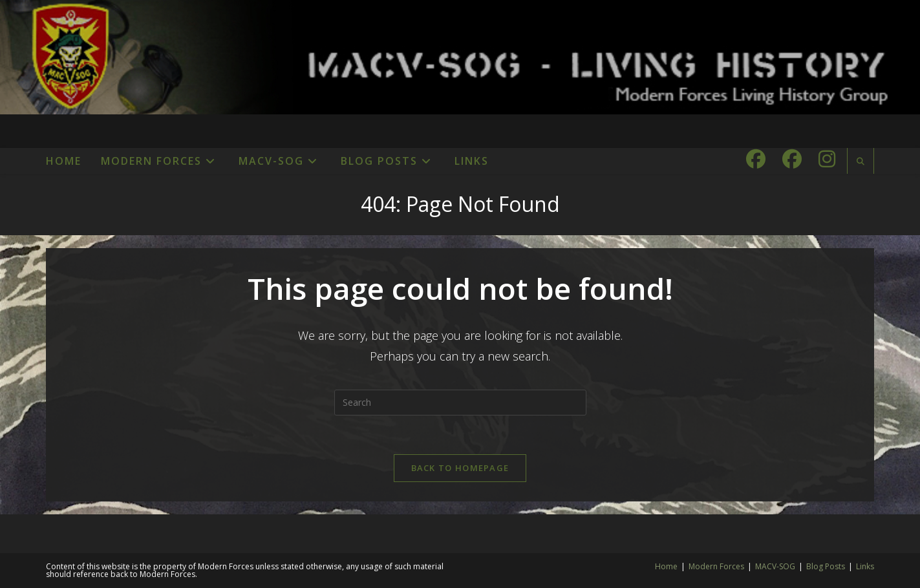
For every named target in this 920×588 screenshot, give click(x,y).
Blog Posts (826, 566)
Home (666, 566)
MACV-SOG (775, 566)
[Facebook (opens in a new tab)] (756, 159)
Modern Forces (716, 566)
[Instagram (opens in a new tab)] (827, 159)
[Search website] (861, 162)
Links (865, 566)
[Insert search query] (460, 403)
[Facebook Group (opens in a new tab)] (792, 159)
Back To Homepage (460, 468)
